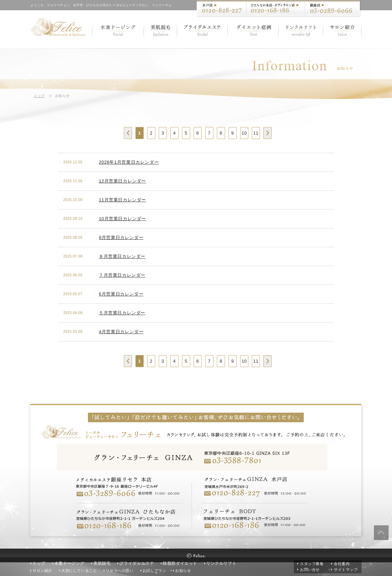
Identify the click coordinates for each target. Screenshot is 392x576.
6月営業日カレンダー (121, 294)
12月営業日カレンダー (122, 181)
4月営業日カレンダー (121, 332)
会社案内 (342, 564)
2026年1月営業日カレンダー (129, 162)
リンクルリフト (221, 563)
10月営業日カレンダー (122, 219)
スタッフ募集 (312, 564)
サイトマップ (346, 569)
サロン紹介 (42, 571)
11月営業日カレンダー (122, 200)
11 (256, 133)
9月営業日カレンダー (121, 237)
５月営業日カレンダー (122, 313)
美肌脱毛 (102, 563)
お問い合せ (310, 569)
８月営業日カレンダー (122, 256)
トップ (39, 96)
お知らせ (183, 571)
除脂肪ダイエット (180, 563)
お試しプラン (155, 571)
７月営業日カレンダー (122, 275)
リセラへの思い (120, 571)
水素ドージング (69, 563)
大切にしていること (79, 571)
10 (244, 133)
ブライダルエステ (137, 563)
